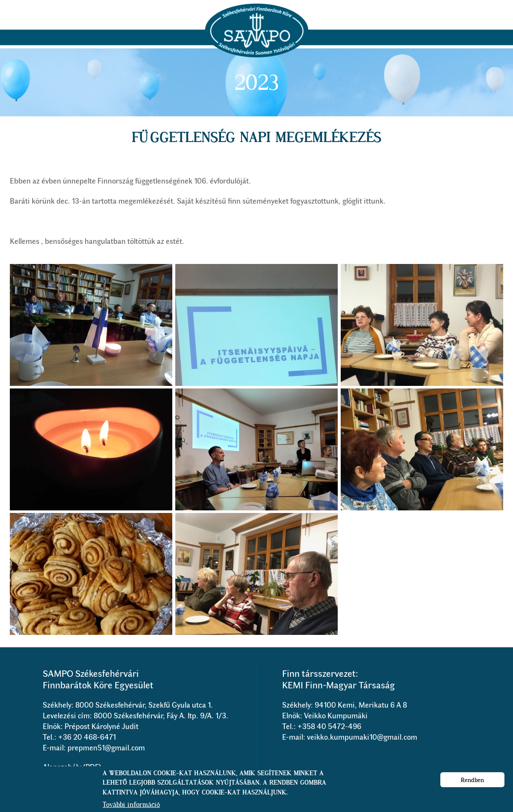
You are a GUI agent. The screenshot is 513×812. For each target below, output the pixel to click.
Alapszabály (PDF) (72, 767)
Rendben (472, 784)
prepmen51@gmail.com (106, 747)
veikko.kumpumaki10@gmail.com (362, 737)
